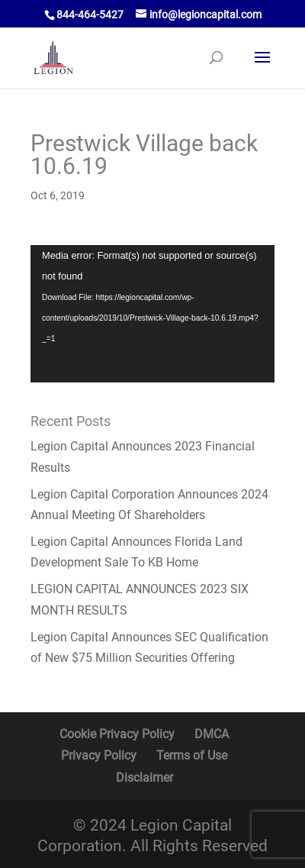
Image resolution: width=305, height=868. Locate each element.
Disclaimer (144, 778)
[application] (152, 314)
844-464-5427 (90, 15)
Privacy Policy (99, 755)
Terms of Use (192, 755)
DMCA (212, 734)
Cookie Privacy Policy (117, 734)
